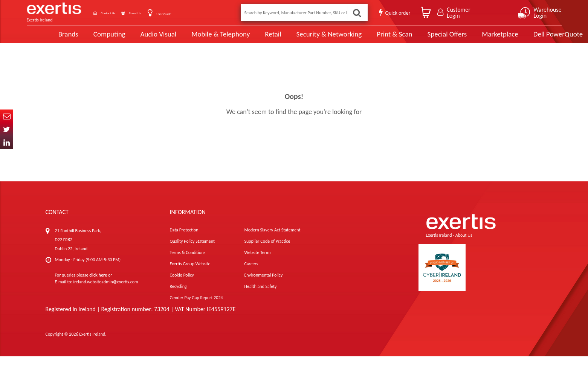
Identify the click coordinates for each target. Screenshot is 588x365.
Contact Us (117, 13)
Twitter (7, 129)
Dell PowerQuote (529, 38)
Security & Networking (303, 38)
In (7, 142)
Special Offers (419, 38)
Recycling (178, 295)
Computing (85, 39)
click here (98, 284)
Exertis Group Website (190, 272)
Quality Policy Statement (192, 250)
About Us (155, 13)
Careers (251, 272)
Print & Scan (367, 38)
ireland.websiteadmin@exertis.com (106, 290)
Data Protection (184, 239)
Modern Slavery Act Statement (272, 239)
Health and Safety (260, 295)
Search (356, 13)
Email (7, 116)
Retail (247, 39)
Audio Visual (134, 38)
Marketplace (472, 39)
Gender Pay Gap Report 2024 (196, 306)
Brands (44, 39)
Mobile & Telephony (195, 38)
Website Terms (258, 261)
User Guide (193, 13)
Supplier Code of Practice (267, 250)
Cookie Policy (182, 284)
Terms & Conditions (187, 261)
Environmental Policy (263, 284)
